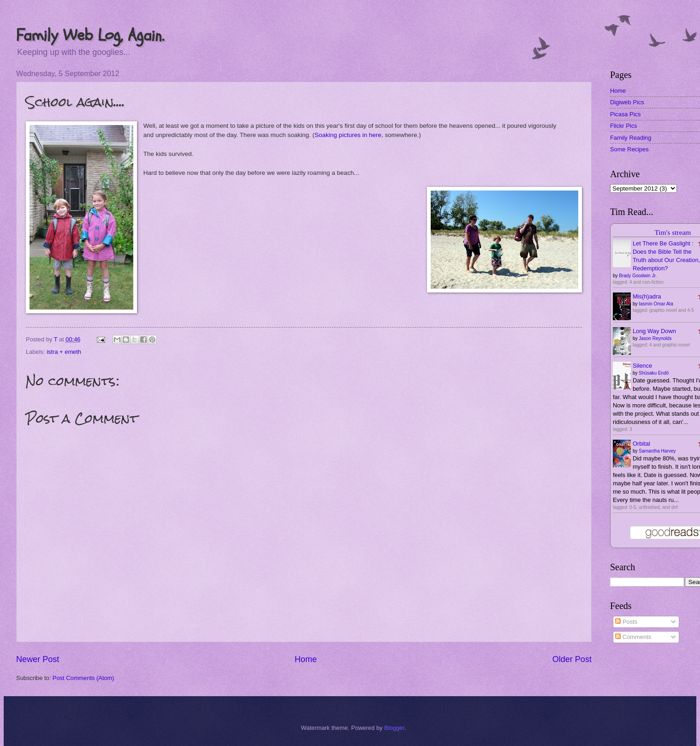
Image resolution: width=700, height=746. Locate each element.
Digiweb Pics (627, 102)
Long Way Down (654, 331)
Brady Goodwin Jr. (638, 276)
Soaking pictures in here (348, 135)
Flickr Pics (624, 126)
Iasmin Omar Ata (656, 304)
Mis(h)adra (647, 296)
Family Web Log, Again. (90, 35)
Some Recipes (629, 149)
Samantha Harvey (657, 451)
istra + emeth (64, 352)
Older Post (572, 659)
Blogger (394, 728)
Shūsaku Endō (654, 373)
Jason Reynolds (655, 338)
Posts (626, 622)
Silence (642, 366)
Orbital (641, 444)
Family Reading (631, 138)
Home (306, 659)
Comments (633, 637)
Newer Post (38, 659)
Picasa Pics (626, 114)
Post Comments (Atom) (83, 678)
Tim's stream (673, 232)
